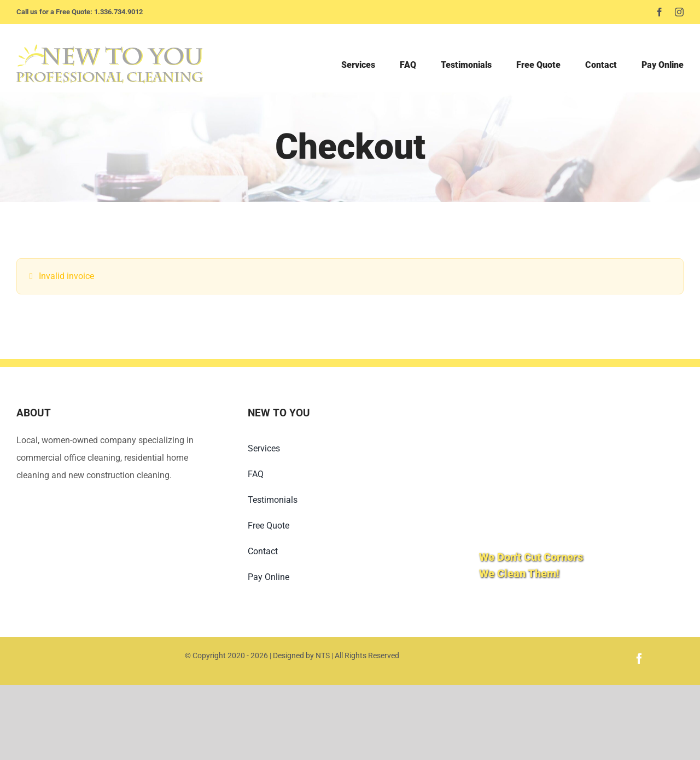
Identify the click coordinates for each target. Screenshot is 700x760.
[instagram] (679, 12)
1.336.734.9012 (118, 12)
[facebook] (660, 12)
